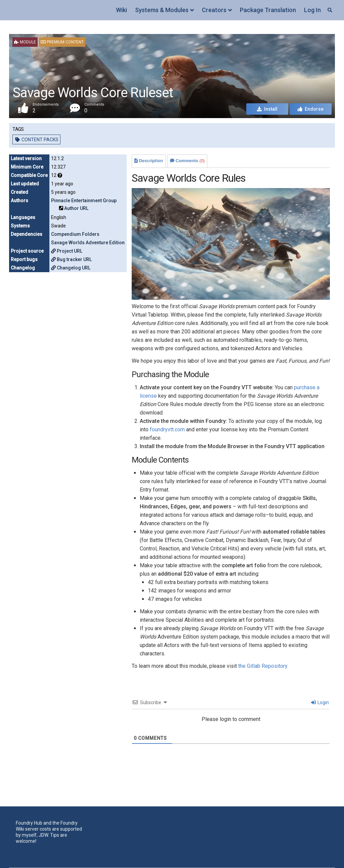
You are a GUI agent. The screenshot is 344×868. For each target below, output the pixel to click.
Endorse (311, 109)
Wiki (121, 10)
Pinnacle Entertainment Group (84, 201)
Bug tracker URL (71, 259)
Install (267, 109)
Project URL (67, 251)
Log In (312, 10)
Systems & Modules (162, 10)
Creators (214, 10)
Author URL (76, 208)
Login (320, 702)
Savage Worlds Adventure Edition (88, 243)
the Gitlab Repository (263, 666)
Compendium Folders (75, 234)
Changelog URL (71, 268)
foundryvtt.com (167, 429)
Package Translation (268, 10)
